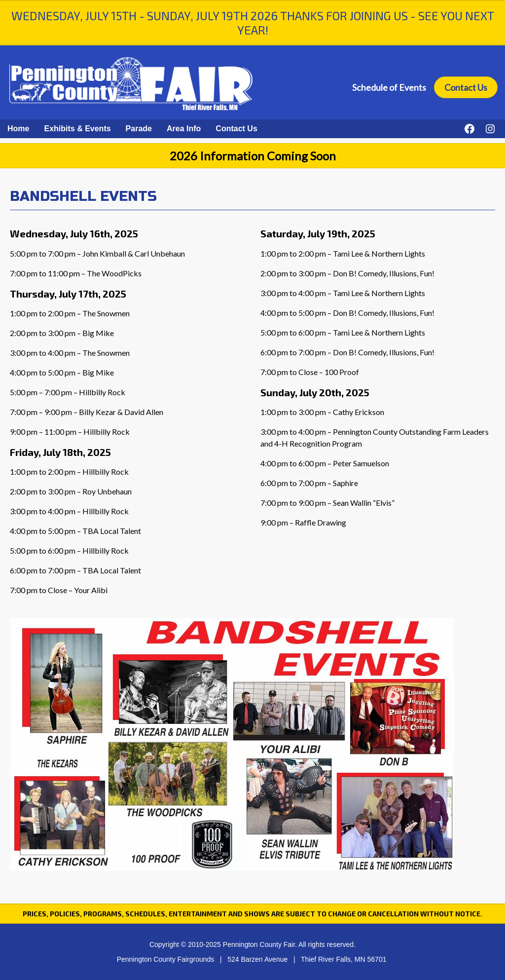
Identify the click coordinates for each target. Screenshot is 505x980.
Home (18, 129)
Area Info (184, 129)
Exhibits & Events (77, 129)
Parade (139, 129)
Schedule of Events (389, 87)
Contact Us (466, 87)
